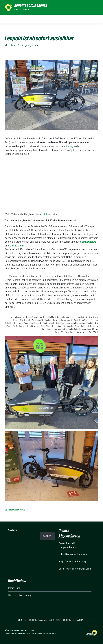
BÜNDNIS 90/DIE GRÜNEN (31, 6)
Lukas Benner (66, 554)
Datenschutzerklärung (20, 595)
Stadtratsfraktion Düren (15, 510)
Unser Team (65, 569)
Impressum (14, 588)
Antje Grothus (66, 561)
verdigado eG (51, 634)
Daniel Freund (66, 543)
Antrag (70, 146)
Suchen (12, 530)
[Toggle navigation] (95, 19)
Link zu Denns (17, 246)
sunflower (26, 634)
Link (45, 214)
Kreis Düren (22, 9)
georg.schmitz (32, 45)
